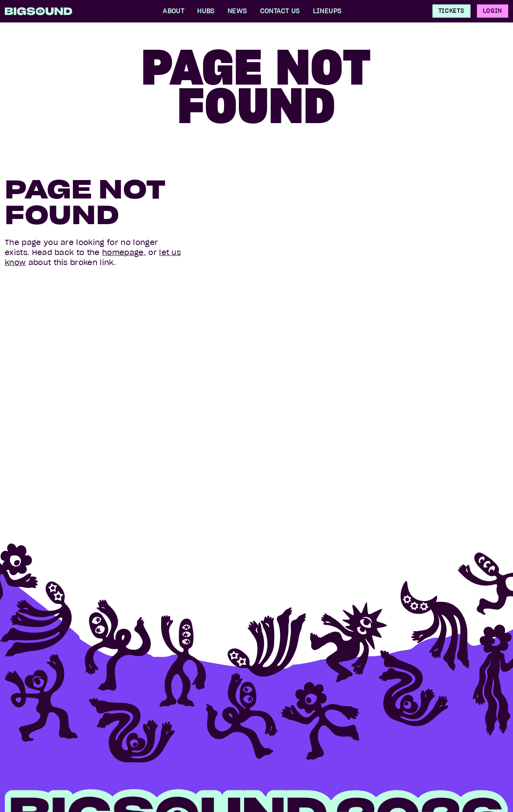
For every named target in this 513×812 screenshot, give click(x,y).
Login (493, 11)
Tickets (451, 11)
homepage (123, 252)
